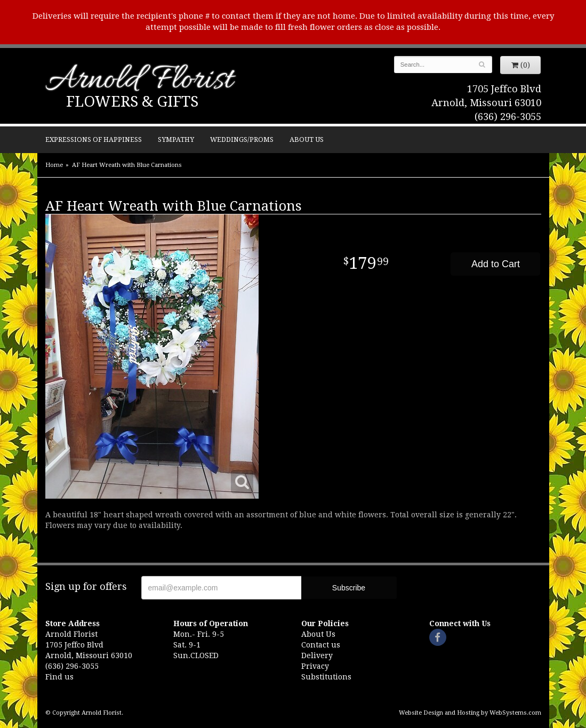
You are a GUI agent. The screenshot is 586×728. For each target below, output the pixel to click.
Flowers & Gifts (132, 102)
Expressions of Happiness (94, 139)
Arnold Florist (139, 81)
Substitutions (326, 677)
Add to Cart (496, 264)
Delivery (317, 655)
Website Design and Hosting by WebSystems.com (470, 713)
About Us (307, 139)
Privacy (315, 666)
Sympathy (176, 139)
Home (54, 165)
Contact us (321, 645)
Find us (59, 677)
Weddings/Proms (242, 139)
